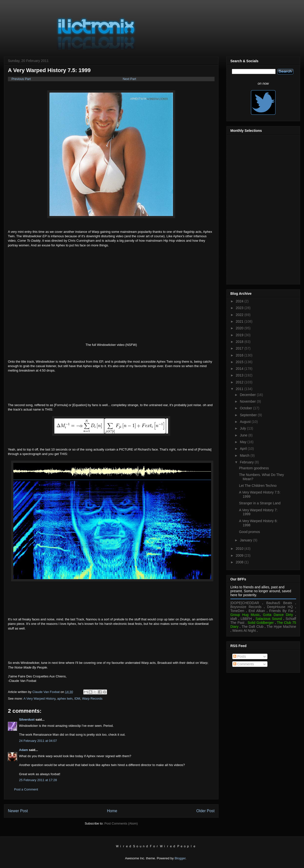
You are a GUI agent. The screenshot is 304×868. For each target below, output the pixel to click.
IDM (77, 699)
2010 (240, 549)
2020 (240, 328)
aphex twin (65, 699)
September (249, 415)
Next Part (130, 79)
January (246, 540)
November (248, 401)
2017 (240, 348)
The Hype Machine (281, 627)
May (243, 442)
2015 (240, 362)
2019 (240, 335)
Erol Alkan (257, 611)
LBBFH (246, 619)
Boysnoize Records (246, 607)
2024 (240, 301)
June (244, 435)
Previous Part (19, 79)
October (246, 408)
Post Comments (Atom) (121, 823)
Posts (240, 656)
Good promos (250, 532)
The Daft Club (253, 627)
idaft (234, 619)
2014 (240, 369)
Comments (244, 664)
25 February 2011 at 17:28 (38, 780)
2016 (240, 355)
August (246, 422)
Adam (23, 750)
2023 (240, 308)
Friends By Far (281, 611)
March (245, 455)
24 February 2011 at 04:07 (38, 741)
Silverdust (27, 720)
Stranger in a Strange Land (260, 503)
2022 (240, 315)
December (248, 395)
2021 (240, 321)
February (247, 462)
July (243, 428)
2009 (240, 555)
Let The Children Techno (258, 486)
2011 (240, 389)
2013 (240, 375)
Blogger (180, 858)
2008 (240, 562)
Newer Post (18, 811)
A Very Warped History (39, 699)
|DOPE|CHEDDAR (245, 603)
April (244, 449)
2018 (240, 342)
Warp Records (92, 699)
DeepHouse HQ (280, 607)
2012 (240, 382)
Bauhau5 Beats (279, 603)
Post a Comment (26, 789)
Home (112, 811)
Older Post (205, 811)
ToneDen (237, 611)
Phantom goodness (254, 468)
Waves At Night (244, 631)
